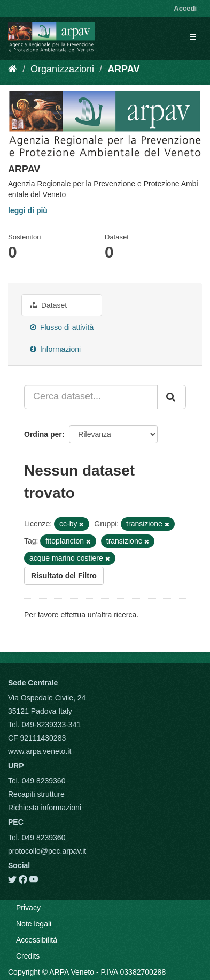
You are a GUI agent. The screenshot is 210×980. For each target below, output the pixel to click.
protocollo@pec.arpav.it (47, 851)
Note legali (34, 924)
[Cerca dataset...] (91, 397)
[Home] (13, 69)
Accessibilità (37, 940)
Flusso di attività (62, 327)
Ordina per (43, 434)
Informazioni (55, 349)
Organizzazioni (62, 69)
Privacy (28, 908)
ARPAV (123, 69)
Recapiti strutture (36, 794)
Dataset (48, 305)
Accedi (185, 8)
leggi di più (28, 210)
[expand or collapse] (193, 37)
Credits (28, 956)
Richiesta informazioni (45, 808)
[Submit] (172, 397)
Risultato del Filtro (64, 576)
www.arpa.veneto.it (40, 751)
